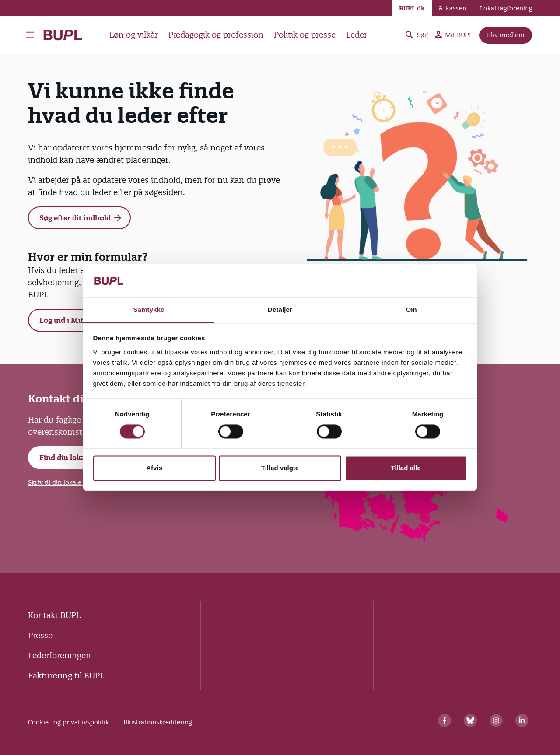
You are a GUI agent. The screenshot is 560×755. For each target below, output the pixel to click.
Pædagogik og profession (216, 35)
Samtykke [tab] (149, 309)
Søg (416, 35)
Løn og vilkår (134, 35)
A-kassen (452, 8)
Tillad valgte (280, 468)
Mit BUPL (454, 35)
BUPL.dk (412, 8)
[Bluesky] (470, 720)
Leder (357, 35)
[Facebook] (444, 720)
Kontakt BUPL (54, 615)
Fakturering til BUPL (66, 676)
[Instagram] (496, 720)
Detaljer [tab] (280, 309)
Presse (40, 635)
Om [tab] (411, 309)
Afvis (154, 468)
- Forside (63, 35)
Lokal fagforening (506, 8)
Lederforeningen (59, 655)
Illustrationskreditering (158, 722)
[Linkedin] (522, 720)
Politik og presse (305, 35)
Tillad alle (406, 468)
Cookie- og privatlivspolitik (68, 722)
